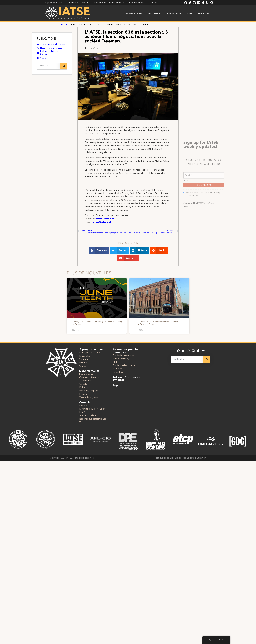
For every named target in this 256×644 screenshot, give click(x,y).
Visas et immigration (89, 398)
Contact (83, 366)
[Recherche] (64, 66)
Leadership (85, 356)
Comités (85, 403)
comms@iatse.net (104, 219)
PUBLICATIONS (47, 39)
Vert (81, 422)
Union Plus (118, 372)
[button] (99, 251)
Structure (84, 359)
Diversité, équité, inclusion (92, 409)
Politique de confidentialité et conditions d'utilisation (180, 458)
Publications (134, 14)
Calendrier (174, 14)
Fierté (82, 412)
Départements (89, 371)
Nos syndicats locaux (90, 353)
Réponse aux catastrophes (93, 419)
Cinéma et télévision (89, 378)
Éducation (155, 14)
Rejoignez (204, 14)
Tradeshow (85, 381)
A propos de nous (91, 350)
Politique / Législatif (89, 391)
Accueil (53, 25)
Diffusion (84, 388)
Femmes (84, 406)
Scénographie (86, 374)
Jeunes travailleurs (88, 416)
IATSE (74, 12)
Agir (190, 14)
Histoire (83, 363)
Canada (83, 384)
